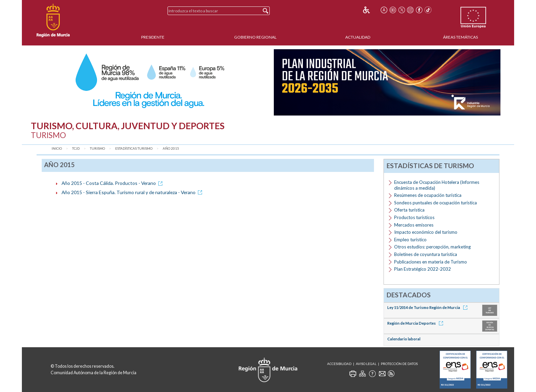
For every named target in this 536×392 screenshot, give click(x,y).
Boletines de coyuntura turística (426, 254)
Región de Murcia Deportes (416, 323)
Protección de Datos (399, 364)
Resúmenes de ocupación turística (428, 195)
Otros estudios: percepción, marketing (432, 247)
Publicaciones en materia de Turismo (431, 262)
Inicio (57, 148)
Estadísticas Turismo (134, 148)
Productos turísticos (414, 217)
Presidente (153, 37)
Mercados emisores (414, 225)
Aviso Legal (366, 364)
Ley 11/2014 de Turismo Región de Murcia (428, 307)
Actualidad (358, 37)
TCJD (76, 148)
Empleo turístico (410, 240)
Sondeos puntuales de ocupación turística (435, 203)
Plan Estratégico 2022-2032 (423, 269)
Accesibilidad (339, 364)
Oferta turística (409, 210)
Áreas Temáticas (460, 37)
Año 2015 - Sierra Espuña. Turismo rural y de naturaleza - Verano (133, 192)
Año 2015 (171, 148)
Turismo (97, 148)
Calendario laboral (404, 339)
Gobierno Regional (255, 37)
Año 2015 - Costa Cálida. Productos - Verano (113, 183)
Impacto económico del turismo (426, 232)
